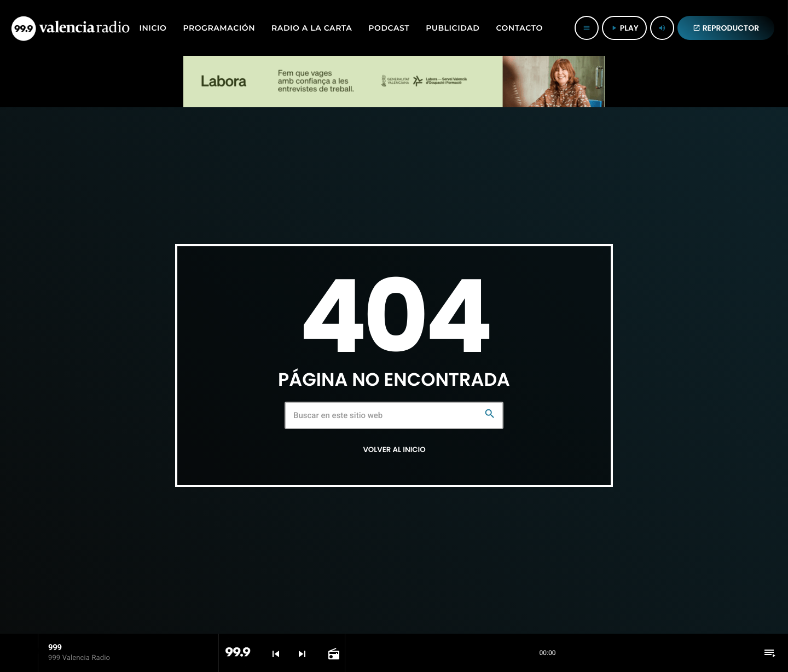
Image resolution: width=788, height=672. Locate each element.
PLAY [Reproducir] (624, 28)
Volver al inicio (394, 450)
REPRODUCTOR (726, 28)
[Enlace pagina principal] (70, 28)
